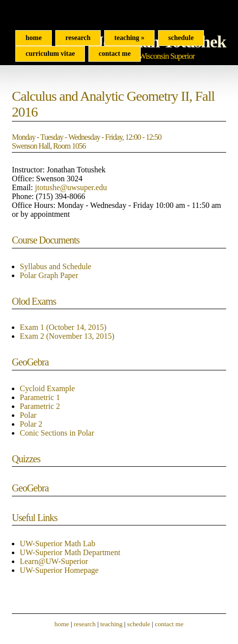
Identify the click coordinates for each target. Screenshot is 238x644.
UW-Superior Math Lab (58, 543)
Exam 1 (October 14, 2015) (63, 327)
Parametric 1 (40, 397)
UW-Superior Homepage (59, 570)
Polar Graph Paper (49, 275)
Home (34, 38)
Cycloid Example (47, 388)
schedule (139, 624)
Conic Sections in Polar (57, 433)
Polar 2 (31, 424)
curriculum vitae (50, 54)
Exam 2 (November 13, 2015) (67, 336)
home (62, 624)
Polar (28, 415)
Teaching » (130, 38)
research (84, 624)
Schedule (181, 38)
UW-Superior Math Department (70, 552)
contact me (169, 624)
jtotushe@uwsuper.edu (71, 187)
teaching (111, 624)
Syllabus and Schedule (56, 266)
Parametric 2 (40, 406)
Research (78, 38)
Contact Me (115, 54)
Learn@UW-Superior (54, 561)
